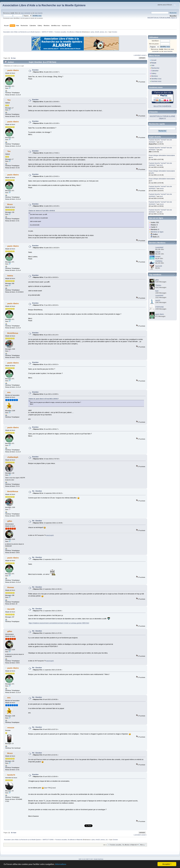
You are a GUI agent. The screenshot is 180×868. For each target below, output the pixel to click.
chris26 (97, 32)
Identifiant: (155, 41)
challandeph (13, 457)
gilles (10, 521)
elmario (162, 188)
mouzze (11, 728)
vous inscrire (38, 13)
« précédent (137, 55)
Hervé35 (11, 609)
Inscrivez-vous (156, 81)
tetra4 (161, 142)
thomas (11, 587)
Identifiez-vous (156, 79)
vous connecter (25, 13)
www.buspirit (50, 535)
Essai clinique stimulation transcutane (162, 155)
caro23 (158, 300)
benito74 (11, 775)
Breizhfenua (13, 333)
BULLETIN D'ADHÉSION (162, 106)
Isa (152, 157)
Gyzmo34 (159, 266)
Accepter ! (167, 864)
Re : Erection (37, 491)
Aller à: (105, 845)
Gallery (154, 73)
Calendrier (155, 71)
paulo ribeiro (13, 70)
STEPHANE (159, 307)
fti (152, 181)
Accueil (154, 60)
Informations (61, 864)
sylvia (92, 32)
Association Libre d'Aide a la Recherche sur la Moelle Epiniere (44, 5)
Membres (154, 76)
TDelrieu (158, 285)
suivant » (144, 55)
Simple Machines (98, 859)
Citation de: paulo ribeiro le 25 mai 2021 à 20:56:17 (44, 399)
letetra (10, 276)
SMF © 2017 (90, 859)
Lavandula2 (159, 247)
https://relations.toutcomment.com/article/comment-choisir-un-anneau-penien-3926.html (59, 623)
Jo (106, 32)
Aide (153, 65)
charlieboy (159, 261)
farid (157, 291)
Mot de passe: (154, 44)
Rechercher (155, 68)
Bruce (10, 204)
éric (9, 392)
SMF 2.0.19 (82, 859)
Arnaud (158, 257)
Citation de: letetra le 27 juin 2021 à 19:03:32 (42, 211)
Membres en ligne (157, 232)
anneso (102, 32)
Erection (35, 70)
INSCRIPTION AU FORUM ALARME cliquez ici (162, 18)
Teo (9, 100)
